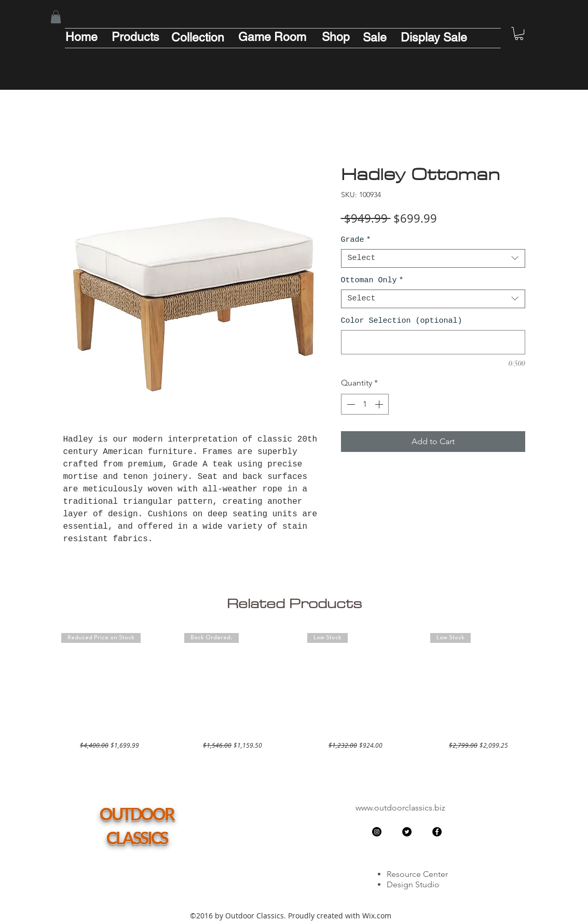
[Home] (81, 37)
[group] (294, 691)
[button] (56, 17)
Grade (356, 240)
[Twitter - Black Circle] (407, 832)
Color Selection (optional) (402, 321)
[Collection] (198, 37)
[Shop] (336, 37)
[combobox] (433, 258)
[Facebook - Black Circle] (437, 832)
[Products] (135, 37)
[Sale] (375, 37)
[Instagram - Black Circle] (377, 832)
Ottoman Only (372, 280)
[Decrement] (350, 404)
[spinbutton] (365, 404)
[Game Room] (272, 37)
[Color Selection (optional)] (433, 342)
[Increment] (380, 404)
